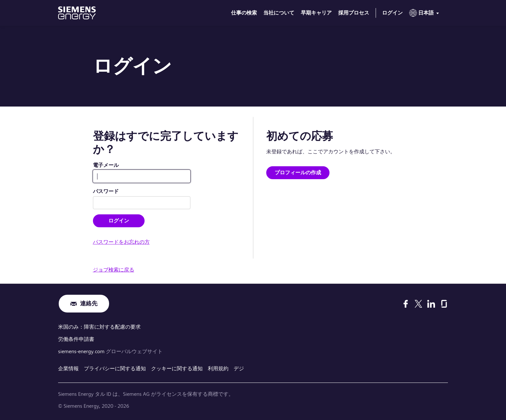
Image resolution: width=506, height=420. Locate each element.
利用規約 (218, 369)
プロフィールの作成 (298, 173)
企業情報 (68, 369)
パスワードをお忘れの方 (121, 242)
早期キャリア (316, 13)
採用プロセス (354, 13)
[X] (418, 304)
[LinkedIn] (431, 304)
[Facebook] (406, 304)
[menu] (425, 14)
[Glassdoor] (444, 304)
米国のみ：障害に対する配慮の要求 (99, 327)
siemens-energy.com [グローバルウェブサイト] (82, 351)
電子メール (106, 165)
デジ (239, 369)
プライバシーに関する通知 (115, 369)
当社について (279, 13)
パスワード (106, 191)
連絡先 (89, 304)
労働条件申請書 (76, 339)
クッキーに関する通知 (177, 369)
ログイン (392, 13)
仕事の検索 (244, 13)
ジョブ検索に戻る (114, 270)
